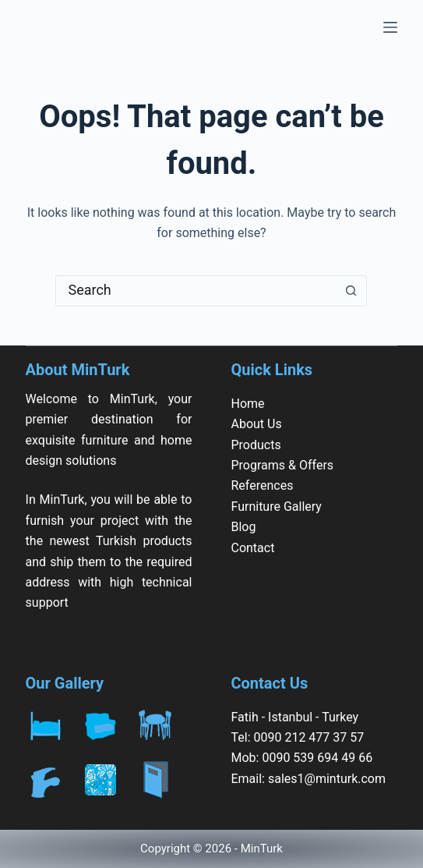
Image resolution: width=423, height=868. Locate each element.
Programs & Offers (282, 465)
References (262, 485)
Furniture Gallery (276, 507)
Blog (243, 527)
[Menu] (390, 27)
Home (247, 404)
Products (256, 445)
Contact (252, 548)
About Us (256, 424)
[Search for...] (196, 291)
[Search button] (351, 291)
